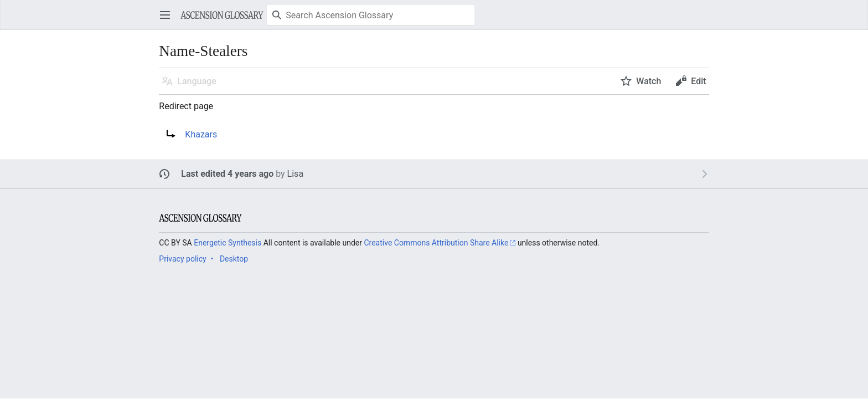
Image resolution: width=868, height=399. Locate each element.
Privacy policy (182, 259)
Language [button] (197, 81)
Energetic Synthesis (228, 243)
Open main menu (169, 20)
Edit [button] (698, 81)
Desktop (234, 259)
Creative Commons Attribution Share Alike (436, 243)
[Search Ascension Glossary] (371, 15)
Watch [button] (649, 81)
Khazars (201, 134)
